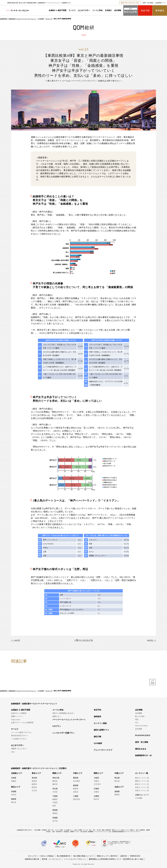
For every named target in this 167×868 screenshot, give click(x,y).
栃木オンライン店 (142, 778)
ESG (137, 723)
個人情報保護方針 (64, 856)
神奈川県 (56, 778)
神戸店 (96, 799)
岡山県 (117, 778)
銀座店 (34, 784)
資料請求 (97, 717)
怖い (91, 830)
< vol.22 (15, 640)
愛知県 (76, 778)
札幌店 (14, 781)
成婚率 (148, 830)
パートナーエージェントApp (103, 832)
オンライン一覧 (142, 773)
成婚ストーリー (17, 716)
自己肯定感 (84, 832)
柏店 (54, 806)
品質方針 (124, 856)
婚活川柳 (97, 737)
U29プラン (57, 726)
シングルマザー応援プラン (63, 733)
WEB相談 (139, 798)
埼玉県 (55, 789)
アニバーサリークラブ (103, 750)
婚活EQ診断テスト (102, 730)
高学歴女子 (59, 832)
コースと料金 (97, 10)
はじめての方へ (84, 10)
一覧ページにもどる (84, 640)
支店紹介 (108, 10)
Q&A (13, 752)
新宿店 (34, 781)
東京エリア (36, 773)
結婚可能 (108, 830)
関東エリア (57, 773)
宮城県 (14, 792)
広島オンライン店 (142, 790)
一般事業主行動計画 (31, 859)
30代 (49, 830)
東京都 (34, 778)
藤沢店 (55, 784)
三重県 (76, 796)
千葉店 (55, 802)
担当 (137, 830)
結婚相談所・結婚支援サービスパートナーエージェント (18, 19)
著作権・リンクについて (51, 859)
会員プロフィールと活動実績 (22, 723)
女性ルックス (125, 830)
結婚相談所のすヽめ (143, 755)
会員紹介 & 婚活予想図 (58, 10)
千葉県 (55, 796)
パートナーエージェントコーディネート (69, 720)
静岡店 (76, 789)
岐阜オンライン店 (142, 784)
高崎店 (55, 813)
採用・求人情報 (148, 3)
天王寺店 (97, 784)
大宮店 (55, 792)
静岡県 (76, 785)
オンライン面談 (100, 723)
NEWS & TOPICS (142, 726)
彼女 (54, 832)
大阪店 (96, 781)
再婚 (103, 830)
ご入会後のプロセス (19, 739)
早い (53, 830)
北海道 (14, 778)
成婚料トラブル (75, 832)
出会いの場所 (78, 830)
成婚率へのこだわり (19, 749)
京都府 (96, 789)
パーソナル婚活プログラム (21, 732)
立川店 (34, 790)
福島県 (14, 799)
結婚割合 (142, 830)
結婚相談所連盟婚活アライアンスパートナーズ (126, 832)
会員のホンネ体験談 (19, 713)
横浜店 (55, 781)
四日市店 (77, 799)
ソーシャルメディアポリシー (75, 859)
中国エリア (119, 773)
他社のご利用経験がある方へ (64, 713)
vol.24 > (152, 640)
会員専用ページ (161, 3)
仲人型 (99, 830)
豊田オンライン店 (142, 781)
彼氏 (62, 830)
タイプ (57, 830)
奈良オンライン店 (142, 787)
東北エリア (16, 787)
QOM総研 (41, 19)
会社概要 (139, 713)
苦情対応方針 (135, 856)
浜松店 (76, 792)
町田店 (34, 787)
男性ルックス (116, 830)
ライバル (86, 830)
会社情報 (118, 10)
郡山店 (14, 802)
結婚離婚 (91, 832)
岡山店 (117, 781)
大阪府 (96, 778)
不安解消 (44, 830)
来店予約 (97, 710)
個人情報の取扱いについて (84, 856)
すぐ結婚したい (68, 830)
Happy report (16, 719)
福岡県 (117, 792)
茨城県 (55, 818)
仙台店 (14, 795)
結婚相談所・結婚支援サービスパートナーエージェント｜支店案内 (39, 768)
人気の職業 (37, 830)
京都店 (96, 792)
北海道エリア (17, 773)
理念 (137, 719)
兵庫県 (96, 796)
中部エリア (78, 773)
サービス (72, 10)
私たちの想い (140, 716)
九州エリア (119, 787)
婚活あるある (141, 749)
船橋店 (55, 799)
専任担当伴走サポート (20, 736)
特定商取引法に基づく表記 (133, 859)
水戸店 (55, 821)
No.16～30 (49, 19)
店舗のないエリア (142, 795)
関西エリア (98, 773)
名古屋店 (77, 781)
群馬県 (55, 810)
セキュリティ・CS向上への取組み (41, 856)
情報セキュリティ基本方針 (107, 856)
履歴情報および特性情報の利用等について (105, 859)
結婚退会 (66, 832)
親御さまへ (57, 716)
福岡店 (117, 795)
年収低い (49, 832)
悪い (94, 830)
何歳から (132, 830)
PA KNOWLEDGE (143, 735)
